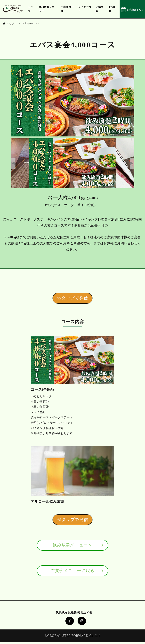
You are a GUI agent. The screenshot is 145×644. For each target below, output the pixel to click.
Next (132, 163)
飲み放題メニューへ (72, 546)
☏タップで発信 (72, 298)
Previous (13, 163)
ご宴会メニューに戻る (72, 572)
